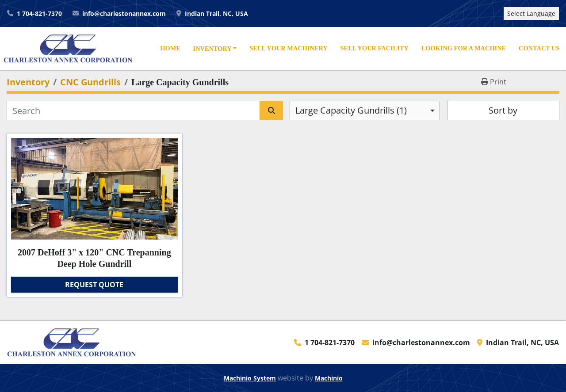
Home (170, 48)
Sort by (503, 110)
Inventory (212, 49)
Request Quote (94, 285)
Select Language (531, 13)
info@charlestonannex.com (124, 13)
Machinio (329, 378)
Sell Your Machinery (288, 48)
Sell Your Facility (375, 48)
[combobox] (365, 110)
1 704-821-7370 (39, 13)
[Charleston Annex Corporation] (72, 342)
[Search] (133, 110)
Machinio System (250, 378)
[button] (215, 49)
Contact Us (539, 48)
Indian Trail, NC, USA (216, 13)
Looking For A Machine (464, 48)
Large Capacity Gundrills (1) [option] (351, 110)
